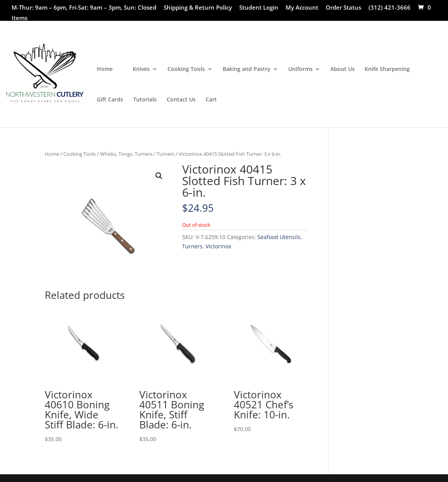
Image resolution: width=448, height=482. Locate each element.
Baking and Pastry (247, 69)
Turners (166, 154)
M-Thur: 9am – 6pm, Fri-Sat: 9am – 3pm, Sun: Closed (84, 8)
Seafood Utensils (279, 237)
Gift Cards (110, 100)
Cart (211, 100)
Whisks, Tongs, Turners (126, 154)
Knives (141, 69)
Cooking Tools (186, 69)
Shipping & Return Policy (198, 8)
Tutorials (145, 100)
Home (105, 69)
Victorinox (218, 246)
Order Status (343, 8)
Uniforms (300, 69)
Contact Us (181, 100)
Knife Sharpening (387, 69)
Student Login (259, 8)
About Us (342, 69)
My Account (302, 8)
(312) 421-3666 (390, 8)
